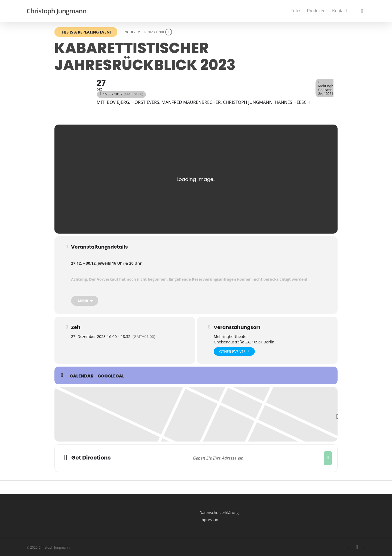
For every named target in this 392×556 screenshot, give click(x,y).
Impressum (209, 520)
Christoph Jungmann (57, 11)
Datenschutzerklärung (219, 513)
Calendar (82, 376)
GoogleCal (111, 376)
